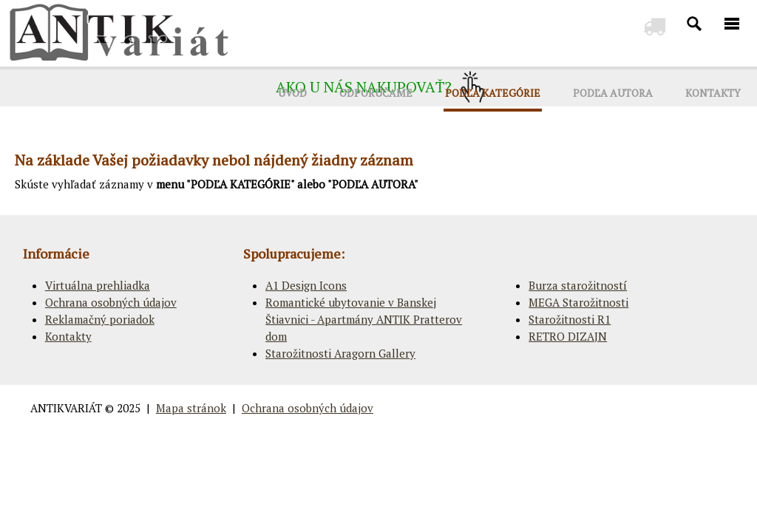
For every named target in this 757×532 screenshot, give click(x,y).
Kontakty (68, 336)
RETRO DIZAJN (568, 336)
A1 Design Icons (306, 285)
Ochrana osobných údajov (111, 302)
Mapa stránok (191, 408)
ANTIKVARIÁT (66, 408)
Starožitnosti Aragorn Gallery (340, 353)
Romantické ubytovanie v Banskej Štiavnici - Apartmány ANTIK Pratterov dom (364, 319)
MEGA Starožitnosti (578, 302)
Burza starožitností (578, 285)
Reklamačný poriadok (100, 319)
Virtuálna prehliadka (98, 285)
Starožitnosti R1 (570, 319)
